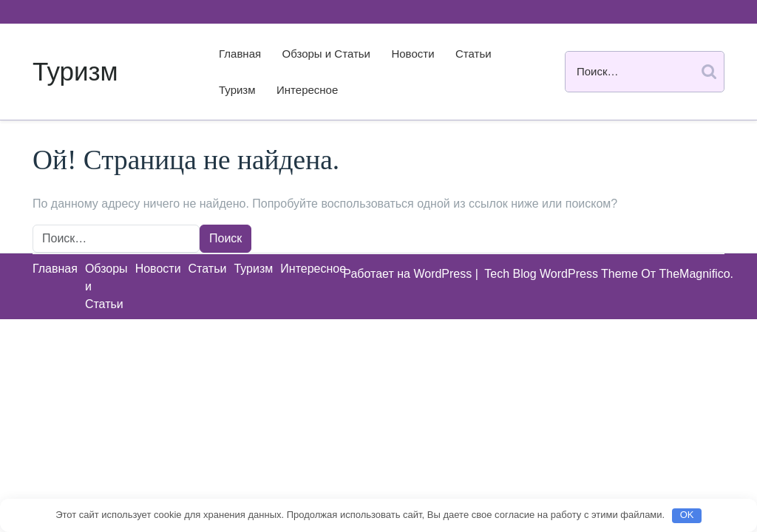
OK (687, 515)
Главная (240, 54)
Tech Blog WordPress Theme (563, 274)
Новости (413, 54)
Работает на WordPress (409, 274)
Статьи (473, 54)
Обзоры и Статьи (326, 54)
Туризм (75, 71)
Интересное (307, 90)
